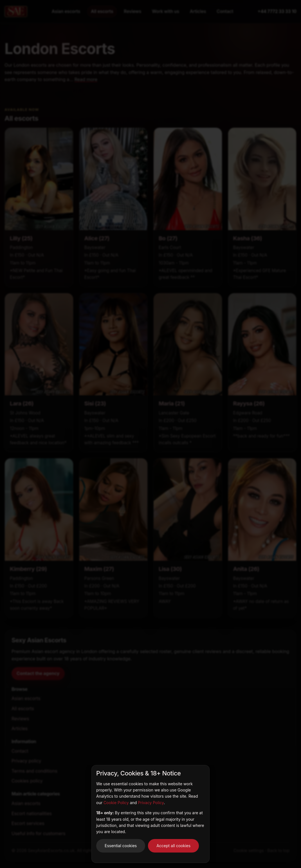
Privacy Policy (151, 803)
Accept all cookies (173, 846)
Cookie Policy (116, 803)
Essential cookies (121, 846)
